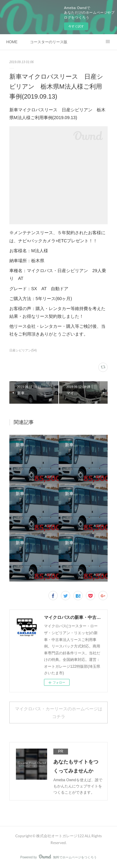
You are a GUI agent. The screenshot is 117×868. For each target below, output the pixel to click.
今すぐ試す (76, 26)
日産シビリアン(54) (23, 350)
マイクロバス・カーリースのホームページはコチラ (59, 713)
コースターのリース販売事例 (49, 42)
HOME (12, 42)
